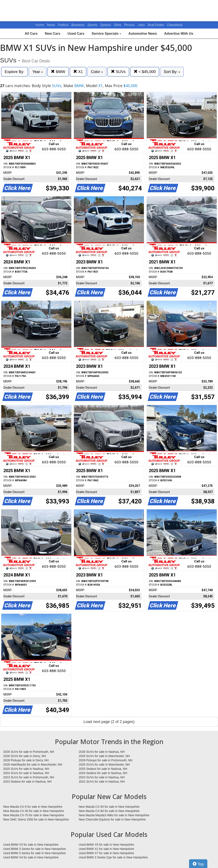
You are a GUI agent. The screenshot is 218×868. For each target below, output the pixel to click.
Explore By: (14, 72)
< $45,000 (145, 72)
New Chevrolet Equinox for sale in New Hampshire (112, 819)
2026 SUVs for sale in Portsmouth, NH (29, 752)
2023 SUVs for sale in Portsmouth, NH (29, 777)
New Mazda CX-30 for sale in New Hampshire (34, 811)
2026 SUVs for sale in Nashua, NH (102, 752)
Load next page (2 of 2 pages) (109, 722)
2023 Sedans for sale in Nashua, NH (27, 782)
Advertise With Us (179, 34)
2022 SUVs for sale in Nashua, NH (102, 782)
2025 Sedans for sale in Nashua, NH (103, 769)
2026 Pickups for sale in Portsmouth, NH (106, 760)
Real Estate (156, 25)
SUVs (118, 72)
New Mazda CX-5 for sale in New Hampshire (33, 807)
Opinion (106, 25)
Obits (118, 25)
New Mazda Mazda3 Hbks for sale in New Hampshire (114, 815)
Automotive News (143, 34)
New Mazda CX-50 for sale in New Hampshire (109, 807)
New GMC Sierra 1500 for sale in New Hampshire (36, 819)
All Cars (31, 34)
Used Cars (76, 34)
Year (38, 72)
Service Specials (106, 34)
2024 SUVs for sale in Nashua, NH (26, 773)
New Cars (52, 34)
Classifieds (175, 25)
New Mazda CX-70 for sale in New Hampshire (34, 815)
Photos (130, 25)
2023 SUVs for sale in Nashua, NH (102, 777)
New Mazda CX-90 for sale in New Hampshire (109, 811)
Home (40, 25)
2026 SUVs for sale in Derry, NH (24, 756)
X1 (78, 72)
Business (78, 25)
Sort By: (172, 72)
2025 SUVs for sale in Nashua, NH (26, 769)
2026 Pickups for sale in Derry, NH (26, 760)
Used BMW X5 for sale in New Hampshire (106, 845)
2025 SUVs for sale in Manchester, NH (104, 765)
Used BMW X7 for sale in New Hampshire (106, 853)
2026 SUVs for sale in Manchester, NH (104, 756)
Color (97, 72)
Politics (63, 25)
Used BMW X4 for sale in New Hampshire (31, 857)
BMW (58, 72)
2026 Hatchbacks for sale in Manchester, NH (33, 765)
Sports (93, 25)
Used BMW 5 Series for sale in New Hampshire (34, 853)
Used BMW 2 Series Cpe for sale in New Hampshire (113, 857)
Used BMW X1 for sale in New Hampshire (106, 849)
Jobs (142, 25)
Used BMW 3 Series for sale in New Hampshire (34, 849)
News (51, 25)
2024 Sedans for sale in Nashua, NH (103, 773)
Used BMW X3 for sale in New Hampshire (31, 845)
